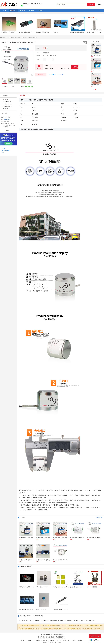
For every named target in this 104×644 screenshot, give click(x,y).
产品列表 (5, 38)
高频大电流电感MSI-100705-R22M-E (45, 587)
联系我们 (30, 640)
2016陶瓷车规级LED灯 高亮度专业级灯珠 (63, 587)
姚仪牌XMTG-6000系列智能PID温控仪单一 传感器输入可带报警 (85, 32)
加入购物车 (52, 75)
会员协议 (59, 640)
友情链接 (80, 640)
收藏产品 (5, 87)
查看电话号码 (7, 119)
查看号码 (75, 67)
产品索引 (4, 148)
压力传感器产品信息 (46, 635)
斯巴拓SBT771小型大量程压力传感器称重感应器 (54, 636)
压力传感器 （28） (7, 100)
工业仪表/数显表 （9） (8, 106)
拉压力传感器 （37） (8, 102)
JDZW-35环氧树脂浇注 (92, 587)
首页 (1, 38)
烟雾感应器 (29, 621)
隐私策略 (52, 640)
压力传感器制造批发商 (58, 635)
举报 (13, 87)
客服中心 (37, 640)
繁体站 (73, 640)
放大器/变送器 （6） (7, 104)
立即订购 (61, 75)
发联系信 (41, 74)
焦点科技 (54, 642)
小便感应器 (45, 621)
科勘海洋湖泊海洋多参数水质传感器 (27, 32)
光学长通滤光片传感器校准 (8, 32)
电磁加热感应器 (53, 621)
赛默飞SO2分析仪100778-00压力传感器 (45, 32)
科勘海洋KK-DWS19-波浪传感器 (27, 609)
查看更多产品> (99, 517)
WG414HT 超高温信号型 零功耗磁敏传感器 (63, 609)
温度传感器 (55, 32)
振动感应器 (77, 621)
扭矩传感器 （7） (7, 109)
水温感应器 (84, 621)
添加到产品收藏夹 (6, 151)
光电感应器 (22, 621)
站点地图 (45, 640)
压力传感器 (11, 38)
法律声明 (67, 640)
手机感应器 (70, 621)
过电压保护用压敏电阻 (41, 609)
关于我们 (23, 640)
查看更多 (8, 130)
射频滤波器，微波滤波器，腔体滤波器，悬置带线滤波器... (84, 587)
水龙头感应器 (37, 621)
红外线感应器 (92, 621)
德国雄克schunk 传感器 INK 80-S (27, 587)
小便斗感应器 (62, 621)
